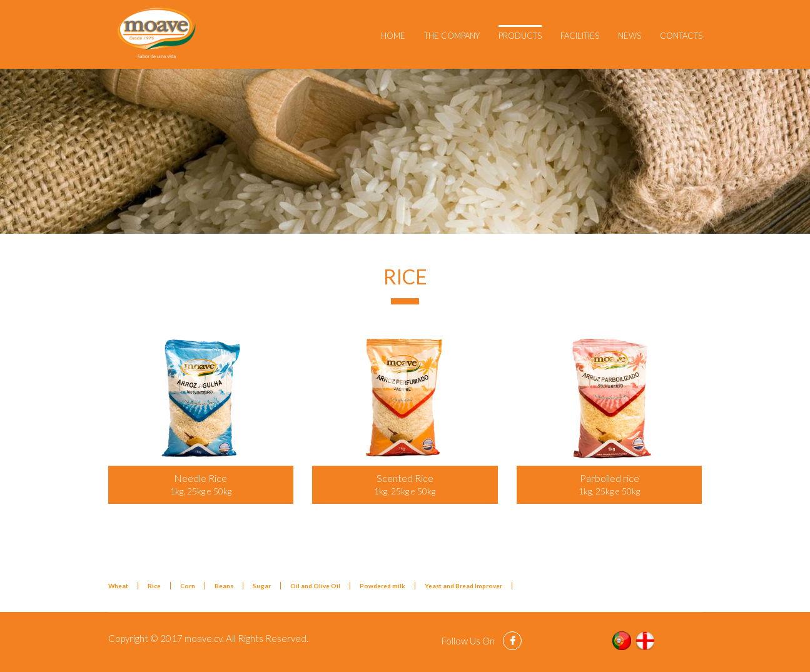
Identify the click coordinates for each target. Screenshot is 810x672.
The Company (452, 36)
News (630, 36)
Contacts (681, 36)
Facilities (580, 36)
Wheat (118, 586)
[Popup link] (201, 397)
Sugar (262, 586)
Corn (188, 586)
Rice (154, 586)
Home (393, 36)
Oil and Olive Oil (315, 586)
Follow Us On (469, 641)
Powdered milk (382, 586)
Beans (224, 586)
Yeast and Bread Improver (463, 586)
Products (520, 36)
